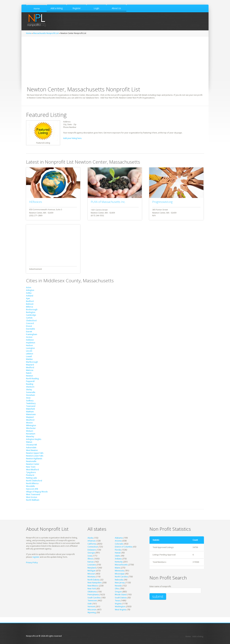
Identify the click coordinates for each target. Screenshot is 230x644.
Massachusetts (121, 565)
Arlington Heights (34, 439)
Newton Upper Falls (35, 453)
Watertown (31, 414)
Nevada (118, 586)
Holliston (30, 340)
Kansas (91, 562)
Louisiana (92, 565)
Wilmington (31, 425)
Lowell (29, 356)
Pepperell (30, 381)
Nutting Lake (32, 478)
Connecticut (93, 547)
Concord (30, 323)
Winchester (31, 428)
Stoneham (31, 395)
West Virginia (121, 610)
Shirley (29, 390)
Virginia (118, 604)
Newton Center (33, 464)
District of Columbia (124, 547)
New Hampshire (95, 583)
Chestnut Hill (31, 445)
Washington (120, 607)
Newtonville (31, 461)
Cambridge (31, 315)
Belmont (30, 304)
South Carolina (94, 598)
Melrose (30, 370)
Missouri (91, 574)
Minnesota (119, 571)
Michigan (92, 571)
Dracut (29, 326)
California (92, 544)
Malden (29, 359)
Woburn (30, 431)
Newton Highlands (34, 459)
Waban (29, 442)
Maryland (92, 568)
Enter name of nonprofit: (160, 586)
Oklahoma (92, 592)
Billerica (30, 307)
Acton (29, 287)
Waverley (30, 436)
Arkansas (92, 541)
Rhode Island (121, 595)
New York (92, 589)
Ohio (117, 589)
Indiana (118, 559)
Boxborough (32, 310)
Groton (29, 337)
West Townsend (33, 494)
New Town (31, 467)
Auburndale (31, 448)
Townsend (31, 406)
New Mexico (93, 586)
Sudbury (30, 401)
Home (29, 33)
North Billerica (32, 483)
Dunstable (31, 329)
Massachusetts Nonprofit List (46, 33)
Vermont (91, 607)
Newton (30, 376)
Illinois (90, 559)
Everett (29, 332)
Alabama (119, 538)
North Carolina (121, 577)
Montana (91, 577)
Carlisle (29, 318)
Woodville (30, 486)
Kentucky (119, 562)
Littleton (30, 354)
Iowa (90, 556)
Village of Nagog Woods (37, 492)
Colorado (119, 544)
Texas (117, 601)
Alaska (90, 538)
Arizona (118, 541)
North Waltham (33, 500)
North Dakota (93, 580)
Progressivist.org (162, 202)
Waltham (30, 412)
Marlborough (32, 362)
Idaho (118, 556)
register (36, 557)
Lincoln (29, 351)
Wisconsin (92, 610)
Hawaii (118, 553)
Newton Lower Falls (35, 456)
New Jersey (120, 583)
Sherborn (30, 387)
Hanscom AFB (32, 489)
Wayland (30, 417)
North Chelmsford (34, 481)
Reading (30, 384)
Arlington (30, 290)
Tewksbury (31, 403)
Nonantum (31, 434)
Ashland (30, 296)
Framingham (32, 334)
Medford (30, 367)
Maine (118, 568)
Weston (29, 423)
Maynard (30, 365)
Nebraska (119, 580)
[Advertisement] (115, 59)
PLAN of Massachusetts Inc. (108, 202)
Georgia (91, 553)
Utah (90, 604)
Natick (29, 373)
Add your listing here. (73, 138)
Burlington (31, 312)
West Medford (32, 470)
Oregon (118, 592)
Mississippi (120, 574)
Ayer (28, 298)
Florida (118, 550)
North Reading (32, 379)
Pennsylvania (93, 595)
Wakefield (30, 409)
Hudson (29, 345)
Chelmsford (31, 321)
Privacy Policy (32, 563)
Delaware (92, 550)
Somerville (31, 392)
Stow (28, 398)
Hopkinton (31, 343)
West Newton (32, 450)
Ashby (29, 293)
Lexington (30, 348)
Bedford (30, 301)
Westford (30, 420)
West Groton (32, 497)
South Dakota (121, 598)
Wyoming (92, 612)
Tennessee (92, 601)
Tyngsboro (31, 472)
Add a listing (198, 636)
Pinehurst (30, 475)
